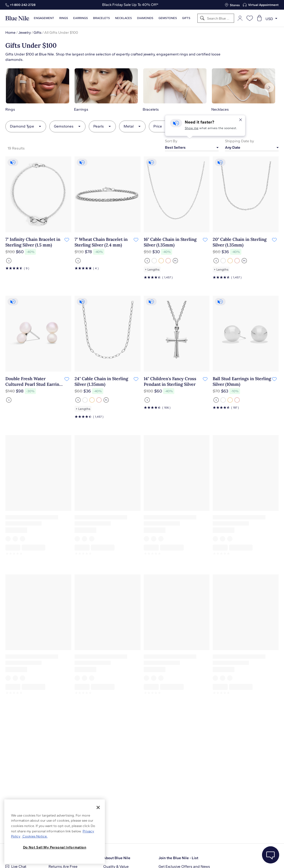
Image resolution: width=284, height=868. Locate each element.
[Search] (202, 18)
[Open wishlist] (250, 18)
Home (10, 33)
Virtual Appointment (263, 5)
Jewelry (25, 33)
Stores (235, 5)
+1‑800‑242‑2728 (23, 5)
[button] (38, 90)
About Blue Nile (117, 858)
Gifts (38, 33)
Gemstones (168, 18)
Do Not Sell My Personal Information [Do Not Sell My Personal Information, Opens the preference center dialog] (55, 847)
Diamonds (145, 18)
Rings (64, 18)
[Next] (269, 88)
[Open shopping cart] (259, 18)
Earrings (81, 18)
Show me (192, 128)
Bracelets (102, 18)
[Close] (98, 807)
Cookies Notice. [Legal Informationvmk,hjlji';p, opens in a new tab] (35, 836)
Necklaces (123, 18)
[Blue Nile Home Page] (17, 18)
